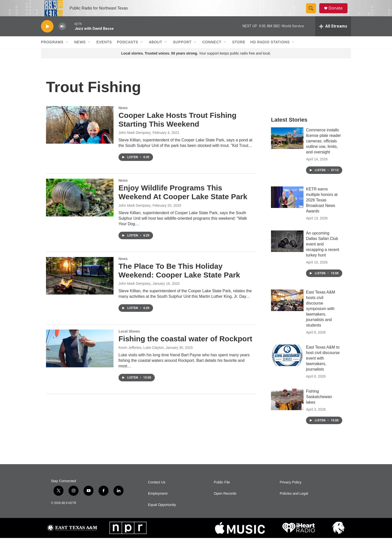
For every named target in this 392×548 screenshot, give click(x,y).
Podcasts (128, 52)
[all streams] (333, 36)
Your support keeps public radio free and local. (196, 63)
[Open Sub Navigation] (67, 52)
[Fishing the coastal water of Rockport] (80, 358)
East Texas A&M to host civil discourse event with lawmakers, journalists (323, 368)
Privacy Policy (291, 492)
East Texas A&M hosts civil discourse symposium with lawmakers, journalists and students (320, 319)
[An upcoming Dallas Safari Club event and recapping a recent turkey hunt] (287, 251)
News (80, 52)
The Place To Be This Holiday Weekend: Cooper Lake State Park (179, 281)
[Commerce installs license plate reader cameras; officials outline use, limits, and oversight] (287, 148)
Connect (212, 52)
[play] (47, 36)
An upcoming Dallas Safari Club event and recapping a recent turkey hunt (323, 254)
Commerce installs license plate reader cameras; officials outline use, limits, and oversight (323, 151)
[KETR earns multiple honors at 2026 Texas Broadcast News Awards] (287, 207)
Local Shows (129, 341)
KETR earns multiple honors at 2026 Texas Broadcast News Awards (322, 210)
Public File (222, 492)
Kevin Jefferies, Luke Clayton (141, 358)
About (156, 52)
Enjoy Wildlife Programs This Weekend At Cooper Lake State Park (183, 202)
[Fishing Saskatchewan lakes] (287, 409)
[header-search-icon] (313, 13)
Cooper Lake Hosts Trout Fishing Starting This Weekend (177, 130)
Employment (158, 504)
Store (239, 52)
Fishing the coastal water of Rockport (185, 349)
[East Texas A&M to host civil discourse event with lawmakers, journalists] (287, 365)
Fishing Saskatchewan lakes (319, 407)
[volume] (62, 36)
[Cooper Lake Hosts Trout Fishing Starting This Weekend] (80, 135)
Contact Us (157, 492)
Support (182, 52)
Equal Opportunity (162, 515)
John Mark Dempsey (134, 143)
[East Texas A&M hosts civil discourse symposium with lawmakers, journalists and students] (287, 310)
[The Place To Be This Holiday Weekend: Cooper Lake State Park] (80, 286)
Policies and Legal (294, 504)
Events (104, 52)
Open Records (225, 504)
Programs (52, 52)
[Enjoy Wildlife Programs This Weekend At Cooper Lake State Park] (80, 207)
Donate (338, 13)
